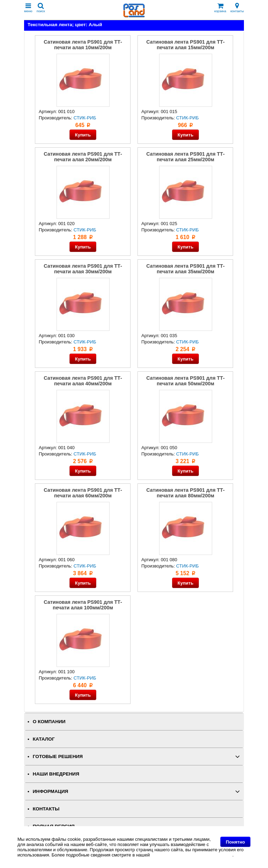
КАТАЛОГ (44, 739)
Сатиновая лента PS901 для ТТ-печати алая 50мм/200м (185, 381)
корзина (220, 8)
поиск (41, 8)
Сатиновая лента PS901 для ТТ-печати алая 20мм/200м (83, 157)
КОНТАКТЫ (46, 809)
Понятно (235, 842)
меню (28, 8)
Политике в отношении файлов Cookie (192, 855)
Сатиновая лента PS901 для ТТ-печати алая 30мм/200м (83, 269)
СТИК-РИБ (85, 118)
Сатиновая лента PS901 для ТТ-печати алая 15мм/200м (185, 45)
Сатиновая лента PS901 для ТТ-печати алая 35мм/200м (185, 269)
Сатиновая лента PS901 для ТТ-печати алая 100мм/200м (83, 605)
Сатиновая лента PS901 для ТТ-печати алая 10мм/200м (83, 45)
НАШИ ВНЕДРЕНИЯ (56, 774)
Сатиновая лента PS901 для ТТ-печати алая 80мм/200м (185, 493)
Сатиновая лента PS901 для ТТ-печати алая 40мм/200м (83, 381)
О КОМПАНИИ (49, 722)
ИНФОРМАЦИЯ (51, 791)
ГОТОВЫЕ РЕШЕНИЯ (58, 756)
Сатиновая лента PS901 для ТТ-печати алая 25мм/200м (185, 157)
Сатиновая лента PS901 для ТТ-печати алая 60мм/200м (83, 493)
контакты (237, 8)
